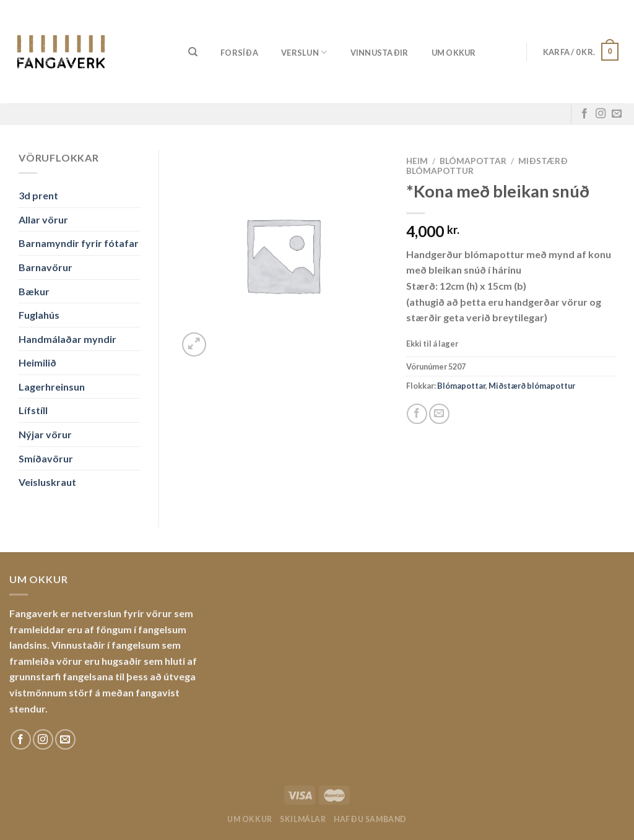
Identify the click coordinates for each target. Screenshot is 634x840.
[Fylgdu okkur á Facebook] (584, 114)
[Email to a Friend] (439, 414)
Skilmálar (303, 819)
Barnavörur (46, 267)
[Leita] (193, 52)
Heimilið (37, 362)
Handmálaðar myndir (67, 339)
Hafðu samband (370, 819)
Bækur (34, 291)
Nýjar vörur (45, 434)
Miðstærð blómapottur (532, 386)
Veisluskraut (47, 482)
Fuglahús (39, 315)
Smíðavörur (46, 458)
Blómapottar (473, 161)
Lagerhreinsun (52, 387)
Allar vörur (43, 219)
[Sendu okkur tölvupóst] (617, 114)
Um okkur (454, 53)
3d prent (38, 195)
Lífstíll (33, 410)
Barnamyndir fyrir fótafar (79, 243)
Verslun (304, 52)
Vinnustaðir (380, 53)
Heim (417, 161)
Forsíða (239, 53)
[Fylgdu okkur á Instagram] (601, 114)
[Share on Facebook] (417, 414)
